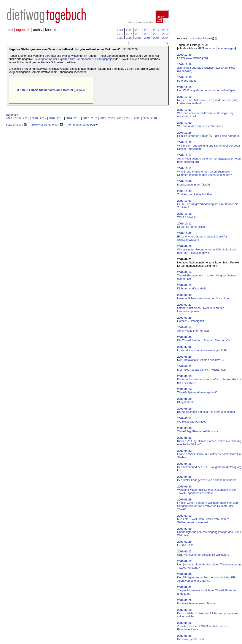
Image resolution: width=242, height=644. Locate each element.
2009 (120, 38)
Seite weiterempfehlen (47, 125)
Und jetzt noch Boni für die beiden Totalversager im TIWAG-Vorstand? (209, 564)
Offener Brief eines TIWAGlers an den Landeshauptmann (201, 308)
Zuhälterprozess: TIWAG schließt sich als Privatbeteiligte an (203, 626)
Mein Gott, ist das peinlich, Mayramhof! (201, 368)
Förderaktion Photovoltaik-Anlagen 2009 (202, 349)
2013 (138, 34)
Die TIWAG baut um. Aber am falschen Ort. (204, 339)
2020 (129, 30)
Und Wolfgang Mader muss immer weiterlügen (206, 89)
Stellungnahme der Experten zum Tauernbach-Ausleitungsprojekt (74, 59)
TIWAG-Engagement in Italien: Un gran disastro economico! (207, 275)
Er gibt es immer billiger (192, 225)
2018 (147, 30)
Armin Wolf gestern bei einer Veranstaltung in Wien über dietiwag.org (209, 159)
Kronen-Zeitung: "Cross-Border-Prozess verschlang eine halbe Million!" (209, 441)
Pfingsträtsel (185, 400)
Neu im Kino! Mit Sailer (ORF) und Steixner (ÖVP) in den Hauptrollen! (208, 100)
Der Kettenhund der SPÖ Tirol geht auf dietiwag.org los (209, 467)
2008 (129, 38)
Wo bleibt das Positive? (192, 420)
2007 (138, 38)
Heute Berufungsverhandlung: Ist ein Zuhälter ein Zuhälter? (208, 204)
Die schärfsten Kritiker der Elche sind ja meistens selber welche (208, 613)
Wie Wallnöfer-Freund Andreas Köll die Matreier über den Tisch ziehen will (207, 249)
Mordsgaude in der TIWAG (194, 183)
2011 (156, 34)
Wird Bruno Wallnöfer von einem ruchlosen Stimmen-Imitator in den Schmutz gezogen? (205, 172)
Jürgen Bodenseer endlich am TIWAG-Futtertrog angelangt (207, 590)
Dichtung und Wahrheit (191, 287)
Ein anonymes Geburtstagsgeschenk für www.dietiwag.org (202, 236)
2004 (165, 38)
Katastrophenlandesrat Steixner (197, 602)
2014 (129, 34)
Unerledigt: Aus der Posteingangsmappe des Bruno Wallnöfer (209, 532)
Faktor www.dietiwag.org (193, 56)
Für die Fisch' (186, 543)
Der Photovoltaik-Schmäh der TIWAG (200, 358)
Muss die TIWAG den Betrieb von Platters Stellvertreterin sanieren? (203, 519)
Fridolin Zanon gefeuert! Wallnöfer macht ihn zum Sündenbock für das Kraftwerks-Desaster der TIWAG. (208, 504)
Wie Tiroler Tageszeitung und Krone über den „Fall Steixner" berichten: (209, 146)
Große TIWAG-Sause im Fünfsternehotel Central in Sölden (209, 454)
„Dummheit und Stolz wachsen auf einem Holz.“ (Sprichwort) (207, 68)
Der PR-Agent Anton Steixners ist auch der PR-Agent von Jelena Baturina (207, 577)
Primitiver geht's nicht (190, 638)
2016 (165, 30)
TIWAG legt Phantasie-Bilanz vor (198, 430)
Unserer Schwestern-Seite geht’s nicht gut (203, 297)
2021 (120, 30)
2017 (156, 30)
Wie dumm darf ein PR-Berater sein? (200, 124)
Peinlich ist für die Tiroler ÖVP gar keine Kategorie (208, 134)
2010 (165, 34)
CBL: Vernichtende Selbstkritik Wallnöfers (203, 553)
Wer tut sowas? (187, 215)
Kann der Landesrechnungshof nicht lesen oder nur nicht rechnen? (209, 379)
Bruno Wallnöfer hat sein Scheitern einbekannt (206, 410)
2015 (120, 34)
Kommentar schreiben (83, 125)
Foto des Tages (187, 79)
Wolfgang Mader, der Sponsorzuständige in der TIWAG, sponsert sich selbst (206, 490)
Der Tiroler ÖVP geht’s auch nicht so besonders (207, 478)
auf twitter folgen (200, 38)
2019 (138, 30)
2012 (147, 34)
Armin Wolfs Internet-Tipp (193, 329)
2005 (156, 38)
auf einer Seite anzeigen (220, 48)
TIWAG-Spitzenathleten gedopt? (197, 391)
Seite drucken (16, 125)
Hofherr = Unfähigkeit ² (191, 319)
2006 (147, 38)
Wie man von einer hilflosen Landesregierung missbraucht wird (205, 113)
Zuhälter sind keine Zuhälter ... (196, 193)
